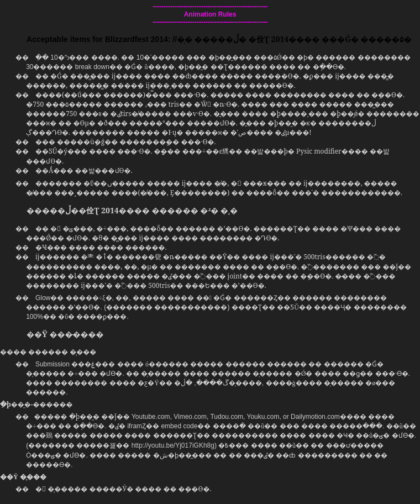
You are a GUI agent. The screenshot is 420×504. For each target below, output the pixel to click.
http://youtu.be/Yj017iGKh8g (173, 445)
